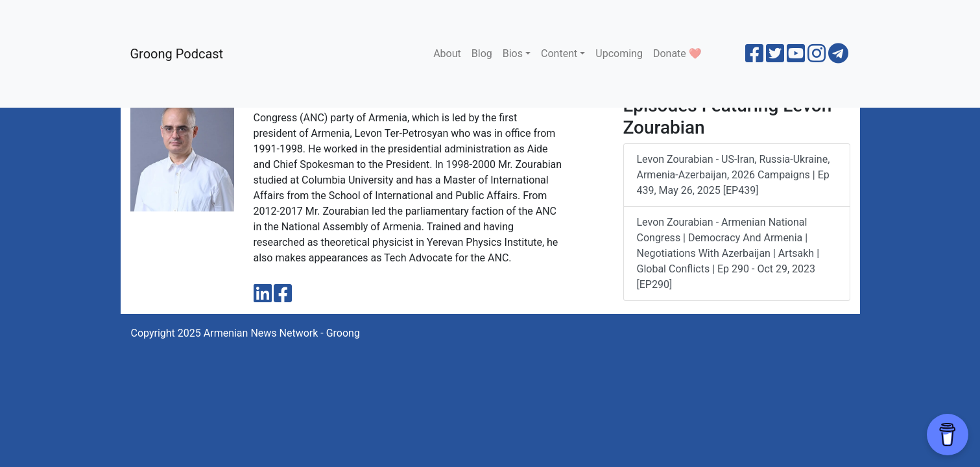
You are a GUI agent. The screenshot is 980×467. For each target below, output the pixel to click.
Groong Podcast (177, 54)
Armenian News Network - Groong (282, 333)
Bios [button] (513, 54)
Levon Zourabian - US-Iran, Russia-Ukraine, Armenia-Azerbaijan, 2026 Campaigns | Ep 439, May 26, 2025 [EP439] (734, 175)
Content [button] (559, 54)
